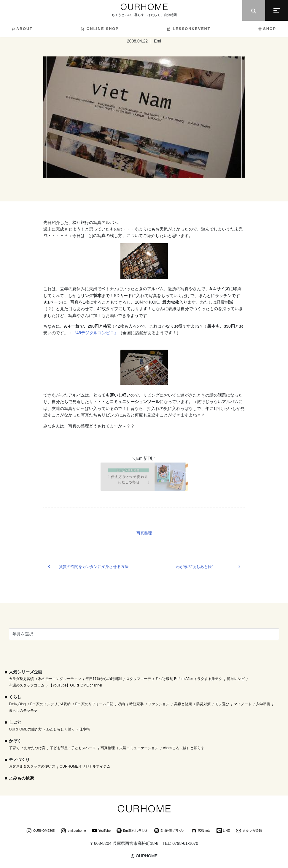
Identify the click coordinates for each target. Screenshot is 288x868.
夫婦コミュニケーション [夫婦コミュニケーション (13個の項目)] (139, 748)
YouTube (101, 831)
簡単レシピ (236, 679)
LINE (223, 831)
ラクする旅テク (210, 679)
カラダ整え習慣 (21, 679)
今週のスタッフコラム (27, 685)
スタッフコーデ (139, 679)
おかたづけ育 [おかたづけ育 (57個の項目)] (35, 748)
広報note (201, 831)
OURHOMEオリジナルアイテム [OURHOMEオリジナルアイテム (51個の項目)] (85, 766)
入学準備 (263, 704)
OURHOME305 (40, 831)
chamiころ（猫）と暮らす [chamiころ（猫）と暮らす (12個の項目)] (184, 748)
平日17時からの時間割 (103, 679)
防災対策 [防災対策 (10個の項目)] (203, 704)
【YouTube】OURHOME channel (75, 685)
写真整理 (144, 533)
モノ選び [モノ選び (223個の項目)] (222, 704)
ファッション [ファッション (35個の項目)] (159, 704)
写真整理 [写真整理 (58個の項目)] (108, 748)
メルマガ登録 (249, 831)
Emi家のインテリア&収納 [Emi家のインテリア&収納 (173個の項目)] (51, 704)
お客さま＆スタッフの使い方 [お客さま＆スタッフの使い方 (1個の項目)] (32, 766)
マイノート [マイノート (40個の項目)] (243, 704)
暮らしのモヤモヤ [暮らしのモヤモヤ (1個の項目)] (23, 711)
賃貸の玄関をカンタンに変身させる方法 (94, 567)
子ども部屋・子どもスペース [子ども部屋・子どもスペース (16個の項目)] (73, 748)
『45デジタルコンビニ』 (96, 333)
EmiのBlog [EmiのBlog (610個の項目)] (17, 704)
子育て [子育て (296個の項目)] (14, 748)
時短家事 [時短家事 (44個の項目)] (136, 704)
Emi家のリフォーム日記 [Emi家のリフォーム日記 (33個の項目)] (94, 704)
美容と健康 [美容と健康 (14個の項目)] (183, 704)
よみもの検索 (21, 778)
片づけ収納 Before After (174, 679)
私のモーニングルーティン (60, 679)
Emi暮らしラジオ (132, 831)
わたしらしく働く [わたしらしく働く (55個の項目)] (61, 729)
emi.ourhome (73, 831)
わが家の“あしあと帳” (194, 567)
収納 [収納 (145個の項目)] (121, 704)
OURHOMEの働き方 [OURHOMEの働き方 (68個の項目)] (25, 729)
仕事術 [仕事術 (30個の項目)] (85, 729)
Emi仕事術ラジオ (170, 831)
